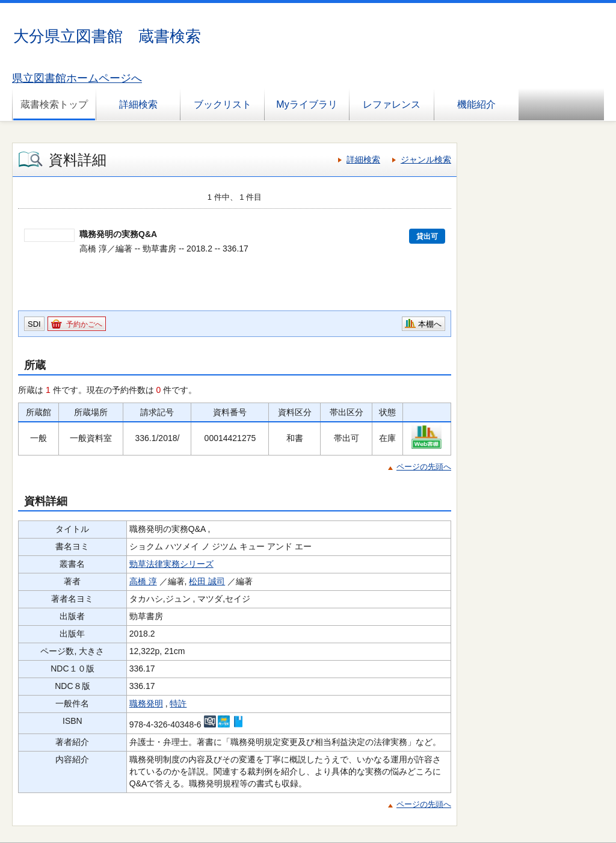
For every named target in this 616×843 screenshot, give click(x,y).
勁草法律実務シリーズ (171, 564)
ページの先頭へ (424, 467)
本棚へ (430, 324)
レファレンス (392, 104)
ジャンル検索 (426, 159)
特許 (178, 703)
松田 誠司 (207, 581)
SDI (34, 324)
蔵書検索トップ (54, 104)
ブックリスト (223, 104)
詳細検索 (138, 104)
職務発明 (146, 703)
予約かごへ (84, 324)
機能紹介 (476, 104)
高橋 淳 (143, 581)
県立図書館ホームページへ (77, 78)
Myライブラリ (306, 104)
